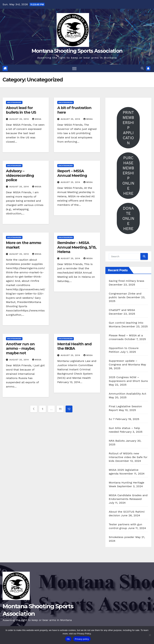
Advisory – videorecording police (20, 175)
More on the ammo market (24, 245)
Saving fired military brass (126, 281)
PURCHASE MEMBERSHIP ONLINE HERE (128, 176)
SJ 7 (112, 419)
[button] (142, 68)
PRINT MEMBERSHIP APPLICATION (128, 128)
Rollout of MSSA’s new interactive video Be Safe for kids (128, 457)
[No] (150, 635)
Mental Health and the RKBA (74, 346)
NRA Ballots (117, 441)
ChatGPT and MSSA (122, 310)
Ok (68, 639)
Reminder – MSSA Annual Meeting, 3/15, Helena (77, 247)
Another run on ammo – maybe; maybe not (20, 349)
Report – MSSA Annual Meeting (72, 173)
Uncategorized (14, 102)
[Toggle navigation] (74, 68)
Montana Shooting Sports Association (77, 51)
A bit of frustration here (74, 110)
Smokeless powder (122, 537)
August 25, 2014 (20, 119)
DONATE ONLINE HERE (128, 218)
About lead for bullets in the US (21, 110)
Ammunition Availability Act (127, 394)
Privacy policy (82, 639)
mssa (37, 119)
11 (60, 409)
